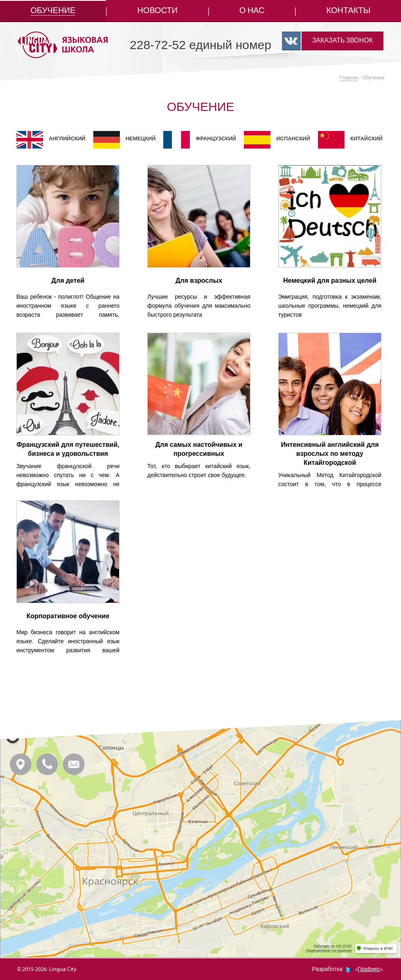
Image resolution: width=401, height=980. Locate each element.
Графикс (369, 969)
